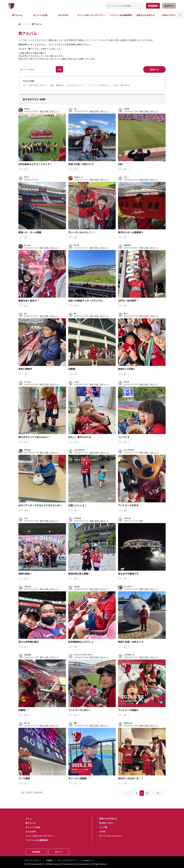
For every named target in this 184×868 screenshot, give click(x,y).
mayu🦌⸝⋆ (79, 177)
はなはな (127, 245)
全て (25, 85)
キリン (27, 177)
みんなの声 (63, 15)
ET (75, 313)
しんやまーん (129, 655)
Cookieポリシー (88, 860)
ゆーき (77, 245)
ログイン (169, 6)
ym (26, 313)
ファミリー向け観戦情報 (121, 15)
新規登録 (153, 6)
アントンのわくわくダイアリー (91, 15)
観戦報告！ (61, 85)
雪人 (76, 723)
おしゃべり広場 (40, 15)
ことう (77, 382)
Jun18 (126, 109)
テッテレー (128, 586)
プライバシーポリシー (33, 860)
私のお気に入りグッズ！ (77, 85)
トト (125, 177)
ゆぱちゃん (128, 723)
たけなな (77, 518)
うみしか (127, 518)
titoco (27, 109)
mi (75, 109)
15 (158, 793)
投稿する (154, 69)
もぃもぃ (28, 245)
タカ (125, 313)
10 (147, 793)
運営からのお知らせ (146, 15)
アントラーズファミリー (83, 655)
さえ (26, 518)
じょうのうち (79, 450)
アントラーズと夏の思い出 (99, 85)
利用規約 (49, 860)
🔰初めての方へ (169, 15)
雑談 (52, 85)
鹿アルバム (17, 15)
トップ (24, 24)
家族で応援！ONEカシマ (39, 85)
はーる (27, 723)
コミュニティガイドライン (67, 860)
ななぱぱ (28, 655)
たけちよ (28, 450)
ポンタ (126, 382)
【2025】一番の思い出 (121, 85)
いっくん (28, 382)
